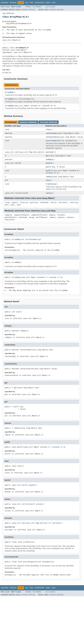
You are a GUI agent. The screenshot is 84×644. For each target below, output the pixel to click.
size (48, 180)
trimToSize (51, 184)
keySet (49, 163)
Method (32, 10)
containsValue (52, 137)
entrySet (50, 152)
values (49, 193)
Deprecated (40, 3)
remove (49, 177)
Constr (24, 10)
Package (13, 3)
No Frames (37, 7)
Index (48, 3)
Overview (5, 3)
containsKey (51, 133)
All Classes (50, 7)
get (47, 156)
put (47, 167)
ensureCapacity (53, 141)
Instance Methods (28, 122)
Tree (31, 3)
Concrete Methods (49, 122)
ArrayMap (9, 92)
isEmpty (49, 159)
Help (54, 3)
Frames (28, 7)
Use (27, 3)
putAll (49, 171)
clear (48, 129)
